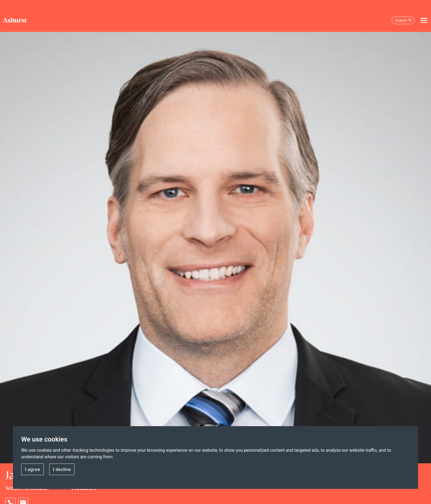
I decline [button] (62, 469)
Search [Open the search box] (404, 20)
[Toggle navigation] (424, 20)
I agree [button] (32, 469)
